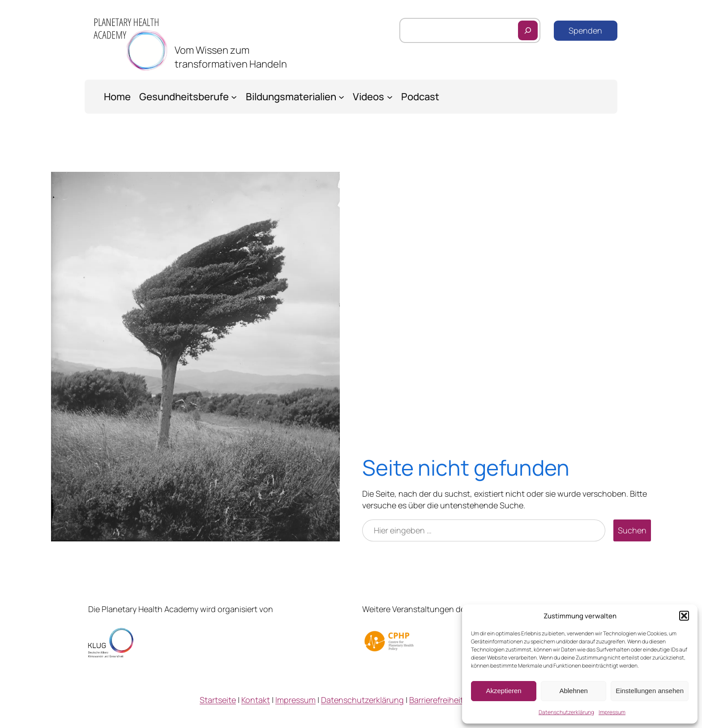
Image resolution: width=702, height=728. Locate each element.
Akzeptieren (503, 691)
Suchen (632, 530)
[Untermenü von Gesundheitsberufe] (234, 96)
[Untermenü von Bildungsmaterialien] (341, 96)
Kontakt (256, 700)
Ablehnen (573, 691)
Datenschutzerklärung (566, 712)
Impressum (612, 712)
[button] (684, 616)
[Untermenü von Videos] (390, 96)
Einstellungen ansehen (650, 691)
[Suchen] (528, 30)
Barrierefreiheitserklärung (456, 700)
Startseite (218, 700)
